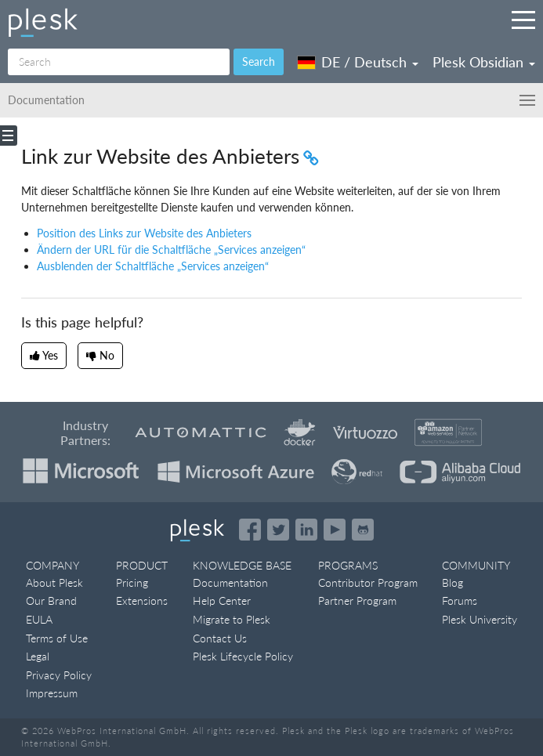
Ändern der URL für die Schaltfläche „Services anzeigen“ (171, 250)
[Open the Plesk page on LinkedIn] (306, 530)
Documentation (230, 582)
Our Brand (51, 600)
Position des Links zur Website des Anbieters (144, 233)
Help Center (222, 600)
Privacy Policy (59, 675)
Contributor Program (368, 582)
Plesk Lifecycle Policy (243, 656)
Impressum (52, 693)
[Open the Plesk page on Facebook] (250, 530)
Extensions (142, 600)
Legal (38, 656)
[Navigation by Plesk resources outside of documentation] (523, 20)
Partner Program (357, 600)
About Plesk (54, 582)
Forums (460, 600)
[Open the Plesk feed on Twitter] (278, 530)
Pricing (132, 582)
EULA (39, 619)
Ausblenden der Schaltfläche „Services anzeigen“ (153, 266)
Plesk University (480, 619)
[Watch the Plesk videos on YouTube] (335, 530)
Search (259, 61)
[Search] (119, 62)
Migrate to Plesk (232, 619)
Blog (452, 582)
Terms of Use (57, 638)
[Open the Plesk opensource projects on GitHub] (363, 530)
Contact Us (220, 638)
